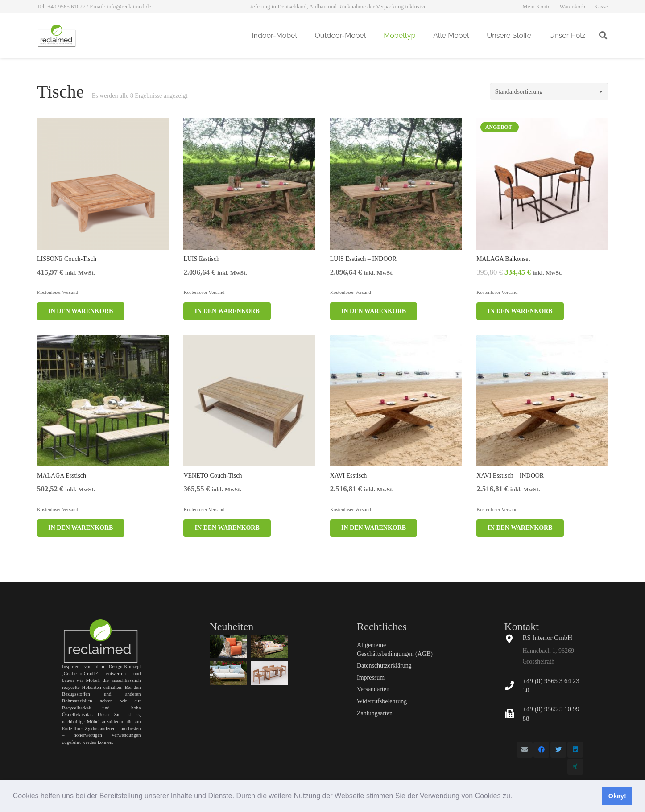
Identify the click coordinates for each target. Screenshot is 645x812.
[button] (516, 797)
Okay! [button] (617, 796)
